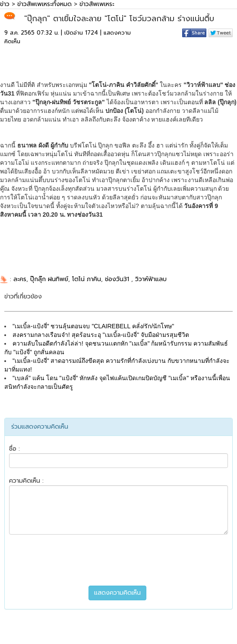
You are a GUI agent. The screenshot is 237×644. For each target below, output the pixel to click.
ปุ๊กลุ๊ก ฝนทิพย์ (49, 279)
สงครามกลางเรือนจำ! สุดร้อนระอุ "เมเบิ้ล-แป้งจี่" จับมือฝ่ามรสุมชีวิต (101, 335)
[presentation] (119, 560)
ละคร (20, 279)
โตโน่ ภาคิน (87, 279)
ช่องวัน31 (118, 279)
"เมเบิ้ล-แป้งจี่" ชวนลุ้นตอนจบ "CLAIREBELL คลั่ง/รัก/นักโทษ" (93, 326)
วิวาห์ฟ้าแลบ (151, 279)
